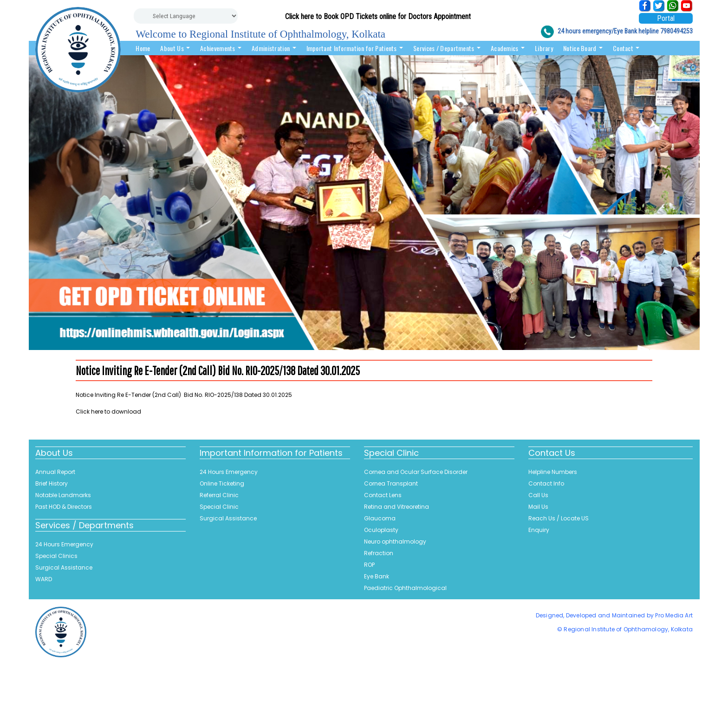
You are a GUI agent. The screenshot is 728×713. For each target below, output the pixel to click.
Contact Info (546, 483)
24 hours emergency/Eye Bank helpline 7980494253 (625, 31)
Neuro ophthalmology (395, 541)
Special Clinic (219, 507)
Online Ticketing (222, 483)
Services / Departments (447, 48)
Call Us (538, 495)
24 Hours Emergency (64, 544)
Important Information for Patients (355, 48)
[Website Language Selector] (186, 16)
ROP (369, 565)
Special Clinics (56, 556)
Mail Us (538, 507)
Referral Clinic (219, 495)
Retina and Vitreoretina (396, 507)
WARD (44, 579)
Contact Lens (383, 495)
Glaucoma (380, 518)
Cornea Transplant (391, 483)
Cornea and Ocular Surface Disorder (416, 472)
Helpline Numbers (553, 472)
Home (143, 48)
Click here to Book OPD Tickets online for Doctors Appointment (378, 16)
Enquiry (539, 530)
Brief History (52, 483)
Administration (274, 48)
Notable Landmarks (63, 495)
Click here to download (108, 412)
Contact (626, 48)
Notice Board (583, 48)
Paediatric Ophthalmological (405, 588)
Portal (666, 18)
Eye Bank (377, 576)
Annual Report (55, 472)
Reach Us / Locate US (559, 518)
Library (544, 48)
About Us (175, 48)
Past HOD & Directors (64, 507)
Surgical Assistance (64, 567)
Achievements (221, 48)
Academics (508, 48)
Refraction (379, 553)
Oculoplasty (381, 530)
